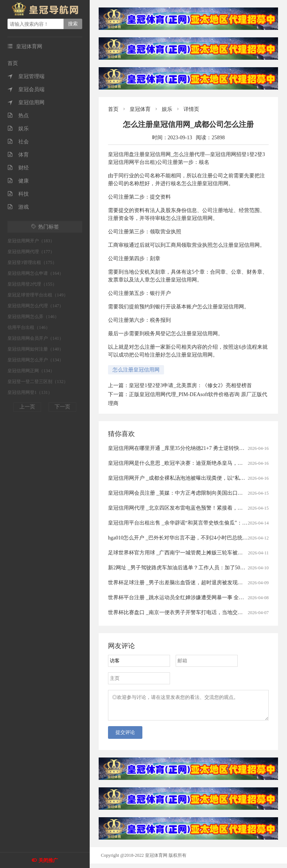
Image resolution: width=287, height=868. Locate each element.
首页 (13, 63)
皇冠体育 (140, 109)
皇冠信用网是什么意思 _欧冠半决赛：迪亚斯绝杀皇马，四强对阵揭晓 (189, 463)
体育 (18, 155)
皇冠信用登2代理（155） (32, 284)
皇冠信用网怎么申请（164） (36, 273)
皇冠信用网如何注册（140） (36, 349)
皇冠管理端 (26, 76)
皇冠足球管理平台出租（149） (38, 295)
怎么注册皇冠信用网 (136, 370)
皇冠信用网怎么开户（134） (36, 360)
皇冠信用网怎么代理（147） (36, 306)
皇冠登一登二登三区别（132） (38, 382)
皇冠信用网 (26, 102)
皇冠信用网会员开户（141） (36, 338)
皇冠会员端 (26, 89)
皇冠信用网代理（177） (31, 252)
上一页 (27, 407)
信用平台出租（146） (29, 327)
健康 (18, 181)
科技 (18, 194)
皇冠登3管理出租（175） (32, 262)
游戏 (18, 207)
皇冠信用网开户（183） (31, 241)
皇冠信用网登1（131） (30, 392)
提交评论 (125, 737)
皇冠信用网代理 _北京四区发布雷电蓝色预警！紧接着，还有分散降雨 (189, 508)
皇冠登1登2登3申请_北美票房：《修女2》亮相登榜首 (190, 385)
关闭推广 (48, 860)
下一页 (62, 407)
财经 (18, 168)
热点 (18, 116)
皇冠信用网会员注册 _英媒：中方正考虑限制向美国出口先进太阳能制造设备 (196, 493)
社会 (18, 142)
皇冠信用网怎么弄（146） (33, 317)
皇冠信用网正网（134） (31, 371)
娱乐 (18, 129)
